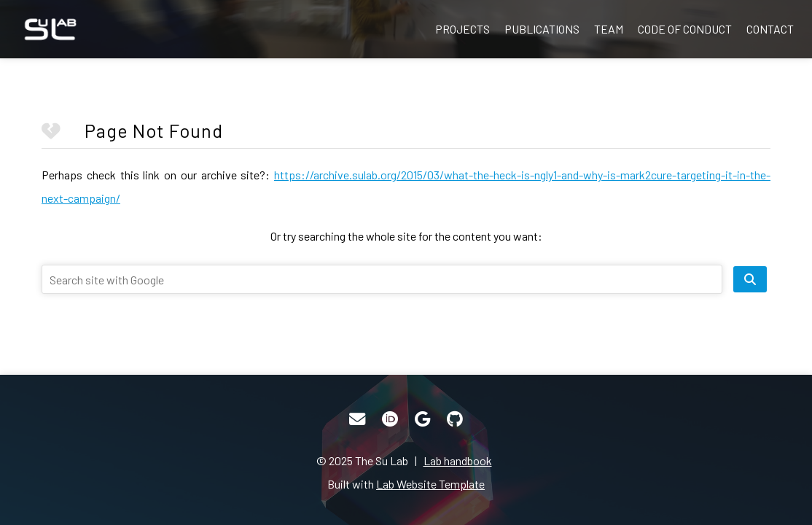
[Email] (357, 419)
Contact (770, 29)
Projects (462, 29)
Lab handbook (458, 460)
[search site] (750, 279)
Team (609, 29)
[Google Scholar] (422, 419)
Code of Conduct (685, 29)
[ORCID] (390, 419)
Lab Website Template (430, 484)
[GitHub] (455, 419)
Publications (542, 29)
